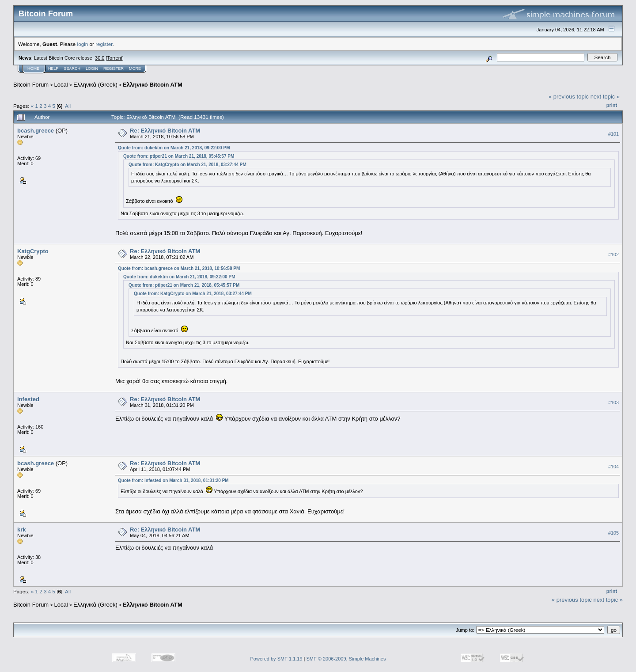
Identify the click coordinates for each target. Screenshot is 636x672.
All (68, 106)
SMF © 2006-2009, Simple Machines (346, 659)
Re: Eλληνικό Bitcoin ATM (165, 131)
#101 (613, 134)
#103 (613, 403)
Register (114, 68)
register (104, 44)
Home (33, 68)
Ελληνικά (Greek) (95, 85)
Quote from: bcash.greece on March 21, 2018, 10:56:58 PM (179, 268)
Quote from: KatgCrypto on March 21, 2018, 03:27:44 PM (187, 165)
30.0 (100, 58)
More (135, 68)
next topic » (605, 97)
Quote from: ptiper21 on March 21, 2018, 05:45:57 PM (179, 156)
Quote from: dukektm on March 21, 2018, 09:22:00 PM (174, 148)
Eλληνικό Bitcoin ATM (153, 85)
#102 (613, 255)
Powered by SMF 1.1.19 (276, 659)
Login (92, 68)
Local (61, 85)
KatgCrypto (33, 251)
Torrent (115, 58)
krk (22, 530)
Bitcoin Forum (31, 85)
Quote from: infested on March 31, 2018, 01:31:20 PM (173, 480)
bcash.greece (36, 131)
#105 (613, 533)
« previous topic (569, 97)
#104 (613, 467)
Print (612, 105)
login (83, 44)
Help (53, 68)
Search (72, 68)
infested (28, 399)
